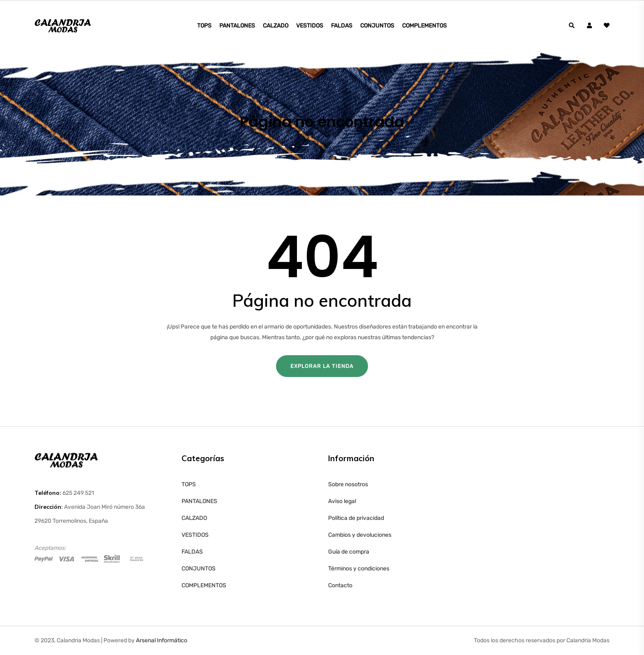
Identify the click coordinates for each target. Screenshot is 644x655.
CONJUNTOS (377, 26)
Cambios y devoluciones (360, 535)
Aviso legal (342, 501)
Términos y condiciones (359, 569)
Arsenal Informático (162, 640)
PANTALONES (237, 26)
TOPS (204, 26)
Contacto (340, 585)
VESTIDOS (310, 26)
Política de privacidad (356, 518)
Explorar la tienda (322, 366)
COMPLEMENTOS (424, 26)
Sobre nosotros (348, 484)
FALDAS (342, 26)
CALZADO (276, 26)
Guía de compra (349, 552)
